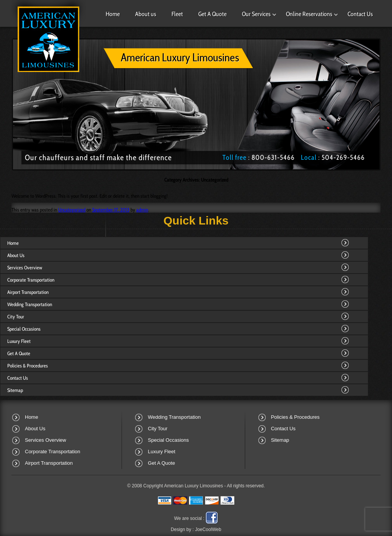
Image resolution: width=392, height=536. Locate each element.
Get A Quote (212, 14)
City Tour (16, 316)
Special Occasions (24, 329)
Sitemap (15, 390)
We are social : (189, 518)
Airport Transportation (28, 292)
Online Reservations (309, 14)
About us (146, 14)
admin (142, 210)
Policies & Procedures (28, 366)
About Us (16, 255)
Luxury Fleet (19, 341)
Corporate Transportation (31, 280)
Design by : (196, 529)
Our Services (256, 14)
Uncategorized (72, 210)
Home (113, 14)
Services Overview (25, 267)
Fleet (177, 14)
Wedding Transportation (30, 304)
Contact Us (360, 14)
